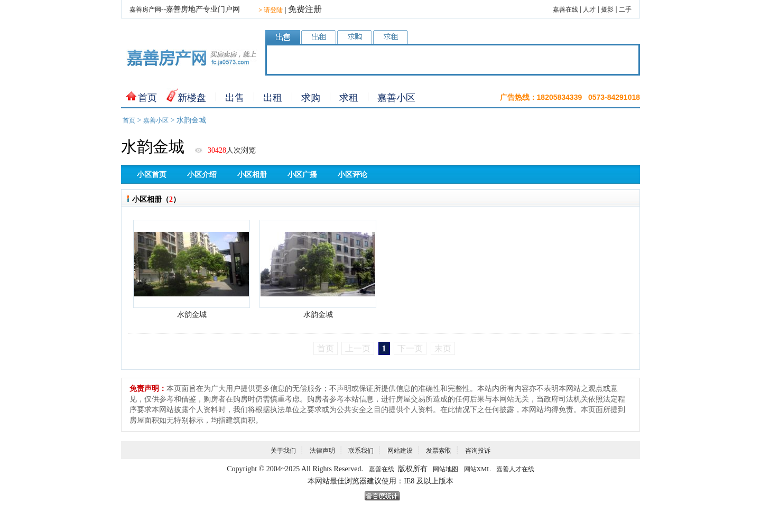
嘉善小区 (396, 98)
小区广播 (302, 175)
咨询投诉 (478, 451)
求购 (311, 98)
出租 (273, 98)
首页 (147, 98)
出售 (235, 98)
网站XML (477, 469)
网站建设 (400, 451)
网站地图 (446, 469)
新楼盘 (192, 98)
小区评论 (352, 175)
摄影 (607, 10)
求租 (349, 98)
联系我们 (361, 451)
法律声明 (322, 451)
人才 (589, 10)
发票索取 (439, 451)
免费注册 (305, 9)
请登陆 (271, 10)
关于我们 (283, 451)
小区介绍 (202, 175)
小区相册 (252, 175)
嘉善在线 (565, 10)
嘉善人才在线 (515, 469)
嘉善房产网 (145, 10)
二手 (625, 10)
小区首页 (152, 175)
